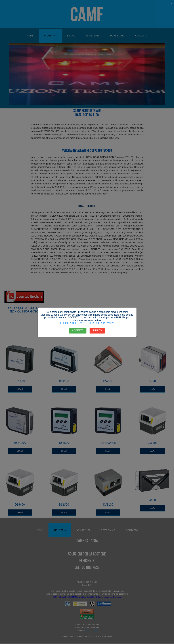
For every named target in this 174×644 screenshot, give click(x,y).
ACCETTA (78, 330)
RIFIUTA (97, 330)
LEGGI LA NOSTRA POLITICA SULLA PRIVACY (87, 323)
